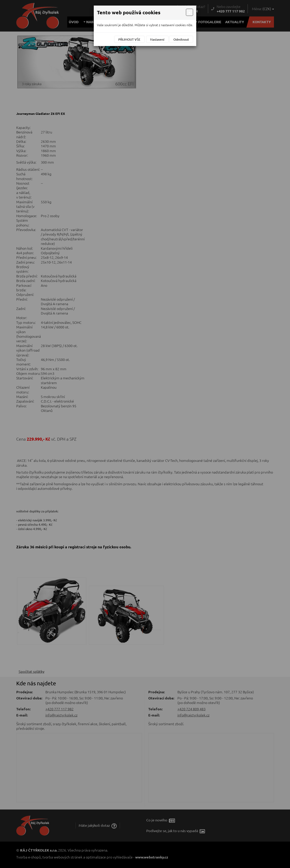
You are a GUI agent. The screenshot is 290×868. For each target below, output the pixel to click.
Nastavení (157, 39)
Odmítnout (181, 39)
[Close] (190, 12)
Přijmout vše (129, 39)
